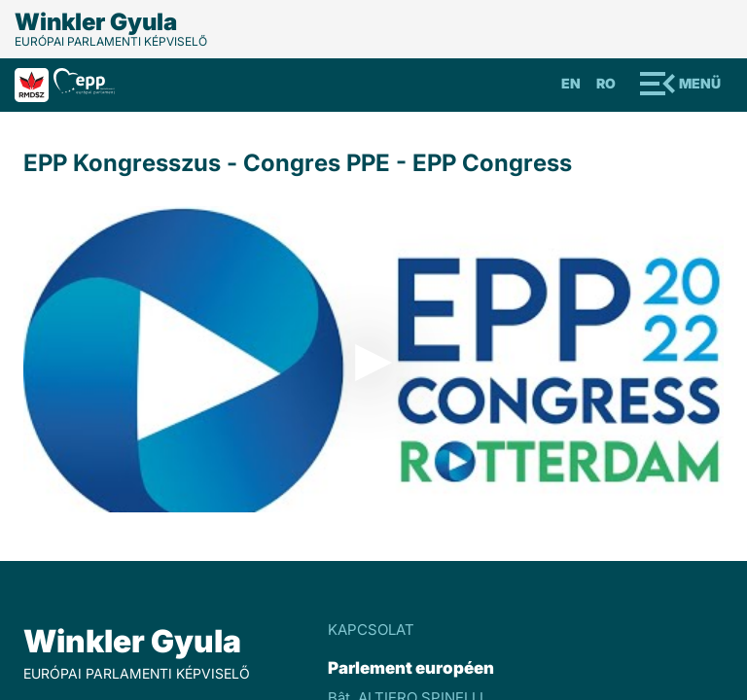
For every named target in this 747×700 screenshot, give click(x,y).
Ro (606, 83)
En (571, 83)
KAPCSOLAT (371, 630)
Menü (700, 83)
